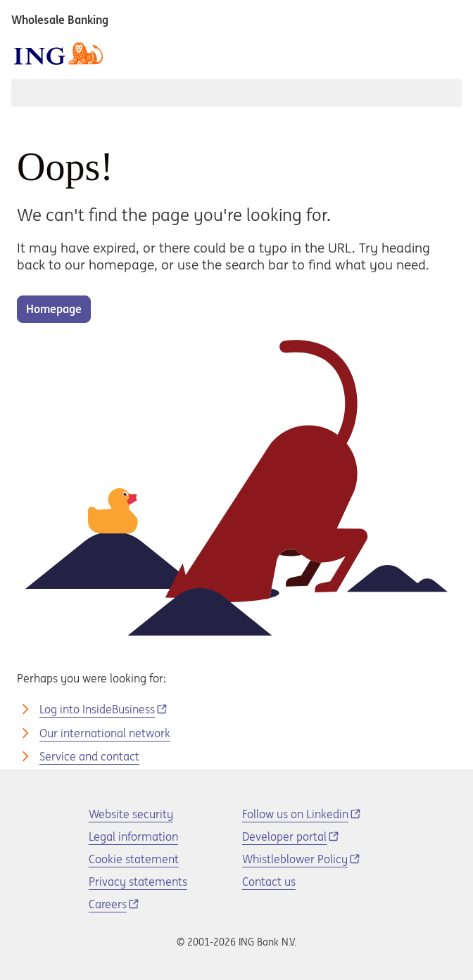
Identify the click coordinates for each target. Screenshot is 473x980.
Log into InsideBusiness (97, 709)
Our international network (105, 733)
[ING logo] (58, 53)
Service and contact (89, 756)
